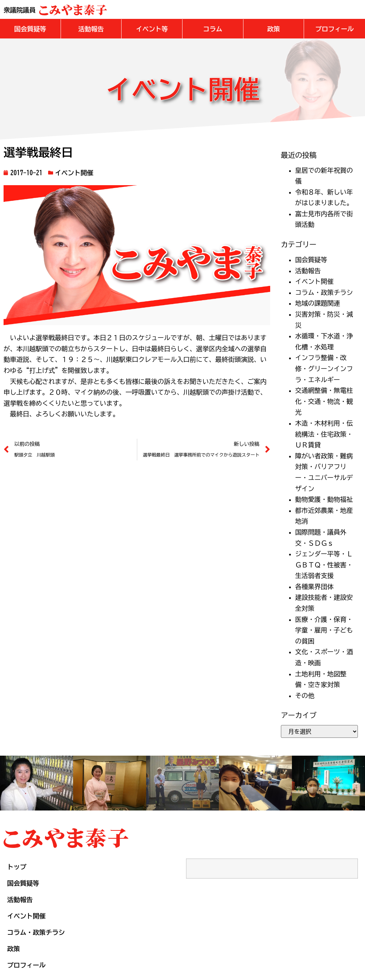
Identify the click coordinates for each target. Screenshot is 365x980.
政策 (14, 948)
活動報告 (308, 270)
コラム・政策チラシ (324, 292)
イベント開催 (74, 172)
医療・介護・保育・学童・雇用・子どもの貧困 (324, 630)
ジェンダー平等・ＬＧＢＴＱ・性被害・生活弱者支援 (324, 564)
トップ (17, 866)
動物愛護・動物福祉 (324, 499)
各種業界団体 (314, 586)
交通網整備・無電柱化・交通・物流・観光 (324, 401)
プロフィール (26, 965)
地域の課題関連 (318, 303)
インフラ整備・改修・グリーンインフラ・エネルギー (324, 368)
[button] (30, 28)
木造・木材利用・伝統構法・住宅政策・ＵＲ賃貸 (324, 434)
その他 (305, 695)
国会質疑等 (311, 259)
